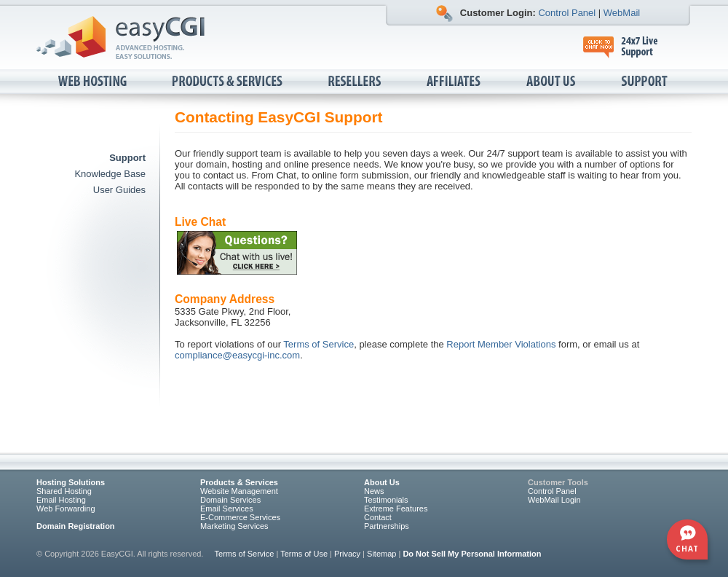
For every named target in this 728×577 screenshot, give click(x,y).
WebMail (622, 13)
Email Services (227, 509)
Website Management (239, 491)
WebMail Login (554, 500)
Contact (378, 517)
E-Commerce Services (240, 517)
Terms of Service (318, 344)
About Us (552, 82)
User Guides (119, 190)
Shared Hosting (64, 491)
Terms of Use (304, 554)
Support (645, 82)
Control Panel (567, 13)
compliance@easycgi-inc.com (237, 355)
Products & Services (229, 82)
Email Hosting (61, 500)
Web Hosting (94, 82)
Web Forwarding (66, 509)
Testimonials (386, 500)
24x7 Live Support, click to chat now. (628, 47)
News (374, 491)
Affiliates (455, 82)
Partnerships (387, 526)
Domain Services (230, 500)
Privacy (347, 554)
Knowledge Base (110, 174)
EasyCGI (120, 38)
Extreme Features (396, 509)
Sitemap (381, 554)
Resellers (356, 82)
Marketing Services (234, 526)
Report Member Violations (501, 344)
